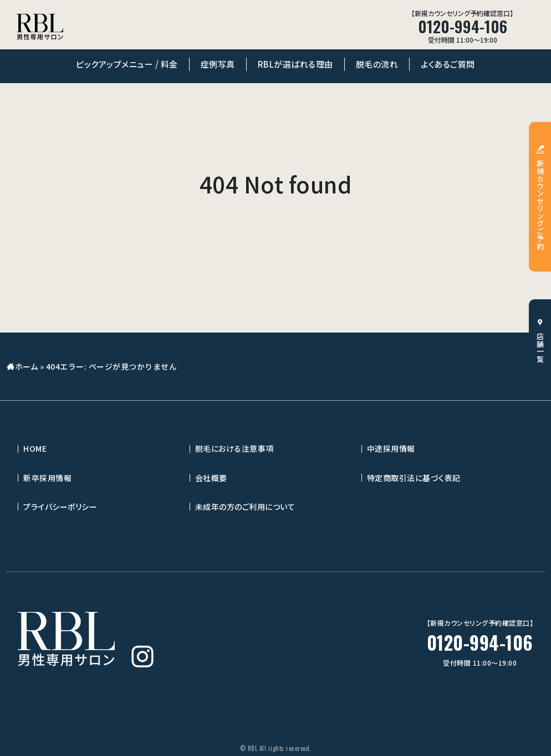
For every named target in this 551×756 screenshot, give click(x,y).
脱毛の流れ (377, 64)
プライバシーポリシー (60, 507)
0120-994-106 (480, 643)
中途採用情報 (391, 448)
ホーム (27, 366)
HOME (35, 448)
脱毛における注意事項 (234, 448)
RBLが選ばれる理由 (295, 64)
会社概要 (211, 478)
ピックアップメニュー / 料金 (127, 64)
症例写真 (218, 64)
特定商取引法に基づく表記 (414, 478)
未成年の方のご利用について (245, 507)
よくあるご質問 (448, 64)
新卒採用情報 (47, 478)
